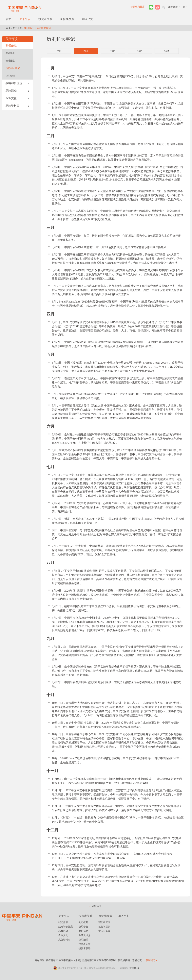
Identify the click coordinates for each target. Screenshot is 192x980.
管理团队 (10, 61)
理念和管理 (104, 922)
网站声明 (40, 960)
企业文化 (17, 98)
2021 (59, 51)
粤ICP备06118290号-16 (70, 968)
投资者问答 (85, 944)
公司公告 (83, 927)
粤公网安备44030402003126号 (100, 968)
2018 (140, 51)
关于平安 (25, 19)
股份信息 (83, 931)
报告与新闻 (104, 931)
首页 (9, 19)
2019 (113, 51)
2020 (86, 51)
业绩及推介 (85, 935)
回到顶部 (96, 906)
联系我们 (150, 960)
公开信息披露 (138, 7)
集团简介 (10, 53)
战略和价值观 (17, 83)
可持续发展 (67, 19)
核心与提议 (104, 927)
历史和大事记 (13, 68)
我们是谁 (17, 46)
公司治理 (83, 940)
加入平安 (87, 19)
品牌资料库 (17, 106)
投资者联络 (85, 948)
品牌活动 (17, 91)
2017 (167, 51)
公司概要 (83, 922)
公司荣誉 (10, 76)
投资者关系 (45, 19)
